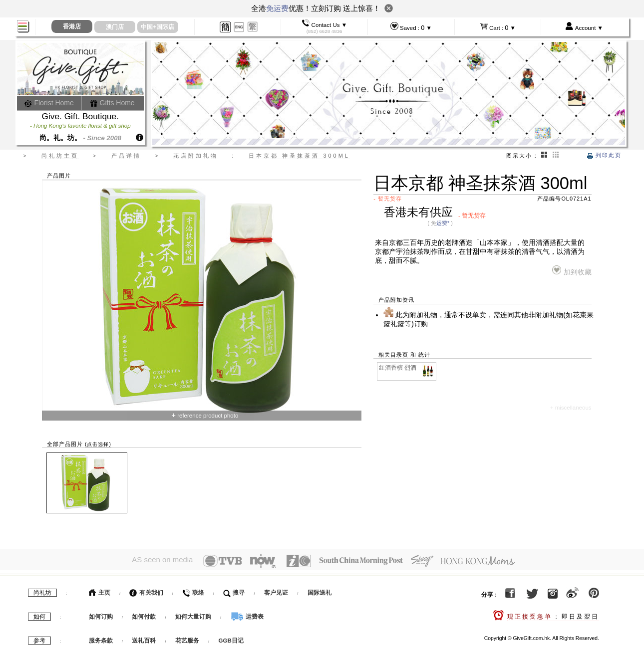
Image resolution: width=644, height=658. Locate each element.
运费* (443, 223)
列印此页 (604, 155)
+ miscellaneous (571, 408)
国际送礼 (320, 590)
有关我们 (146, 590)
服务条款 (101, 638)
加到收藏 (572, 271)
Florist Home (49, 103)
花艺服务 (187, 638)
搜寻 (234, 590)
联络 (193, 590)
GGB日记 (231, 638)
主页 (100, 590)
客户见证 (276, 590)
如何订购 (101, 614)
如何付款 (145, 614)
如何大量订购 (194, 614)
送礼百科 (144, 638)
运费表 (247, 614)
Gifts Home (112, 103)
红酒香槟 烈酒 (407, 368)
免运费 (277, 8)
